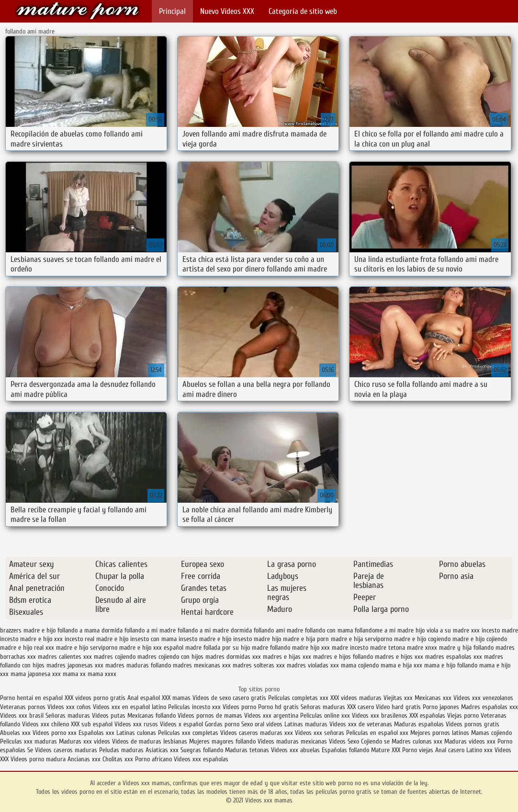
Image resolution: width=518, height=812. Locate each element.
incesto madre (500, 630)
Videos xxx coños (69, 707)
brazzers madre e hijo (28, 630)
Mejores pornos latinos (440, 733)
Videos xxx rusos (136, 724)
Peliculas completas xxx (298, 698)
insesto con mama (153, 639)
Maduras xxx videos (84, 741)
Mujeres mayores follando (223, 741)
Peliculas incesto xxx (194, 707)
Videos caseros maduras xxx (257, 733)
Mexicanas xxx (433, 698)
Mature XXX (386, 750)
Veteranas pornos (23, 707)
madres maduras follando (138, 665)
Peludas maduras (121, 750)
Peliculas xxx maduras (29, 741)
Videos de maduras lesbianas (151, 741)
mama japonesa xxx (36, 674)
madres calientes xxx (65, 657)
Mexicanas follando (152, 716)
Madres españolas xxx (490, 707)
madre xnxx (422, 648)
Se (30, 750)
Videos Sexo (344, 741)
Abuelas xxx (15, 733)
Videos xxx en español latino (130, 707)
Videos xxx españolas (201, 759)
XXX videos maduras (356, 698)
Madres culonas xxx (417, 741)
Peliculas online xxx (326, 716)
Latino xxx (480, 750)
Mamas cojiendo (491, 733)
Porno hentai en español (31, 698)
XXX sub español (92, 724)
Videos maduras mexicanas (293, 741)
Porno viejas (418, 750)
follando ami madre (278, 630)
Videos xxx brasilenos (381, 716)
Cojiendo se (375, 741)
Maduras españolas (419, 724)
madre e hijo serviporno (87, 648)
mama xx (74, 674)
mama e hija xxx (401, 665)
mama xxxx (102, 674)
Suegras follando (203, 750)
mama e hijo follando (451, 665)
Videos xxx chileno (46, 724)
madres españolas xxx (454, 657)
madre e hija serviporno (361, 639)
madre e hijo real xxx (27, 648)
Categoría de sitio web (303, 11)
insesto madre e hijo (205, 639)
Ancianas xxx (84, 759)
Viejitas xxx (398, 698)
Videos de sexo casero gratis (229, 698)
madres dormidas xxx (233, 657)
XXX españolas (427, 716)
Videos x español (181, 724)
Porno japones (442, 707)
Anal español (144, 698)
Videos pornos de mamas (210, 716)
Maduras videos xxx (470, 741)
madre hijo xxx (311, 648)
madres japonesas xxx (75, 665)
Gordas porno (222, 724)
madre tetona (388, 648)
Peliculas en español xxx (378, 733)
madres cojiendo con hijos (170, 657)
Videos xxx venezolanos (483, 698)
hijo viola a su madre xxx (448, 630)
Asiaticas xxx (162, 750)
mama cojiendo (360, 665)
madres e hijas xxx (287, 657)
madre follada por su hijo (218, 648)
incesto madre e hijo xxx (31, 639)
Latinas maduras (306, 724)
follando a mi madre (150, 630)
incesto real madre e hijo (96, 639)
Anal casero (450, 750)
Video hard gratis (399, 707)
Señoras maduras (323, 707)
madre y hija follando (466, 648)
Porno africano (153, 759)
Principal (172, 11)
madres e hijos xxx (399, 657)
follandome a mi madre (384, 630)
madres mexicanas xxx (202, 665)
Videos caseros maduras (66, 750)
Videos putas (109, 716)
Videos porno (239, 707)
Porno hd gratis (278, 707)
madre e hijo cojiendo (480, 639)
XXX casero (360, 707)
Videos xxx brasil (23, 716)
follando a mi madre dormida (215, 630)
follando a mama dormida (90, 630)
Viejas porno (463, 716)
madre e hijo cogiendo (422, 639)
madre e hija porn (306, 639)
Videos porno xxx (55, 733)
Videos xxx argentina (272, 716)
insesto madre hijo (257, 639)
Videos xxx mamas (78, 11)
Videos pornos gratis (473, 724)
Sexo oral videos (263, 724)
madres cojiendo (115, 657)
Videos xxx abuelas (296, 750)
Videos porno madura (38, 759)
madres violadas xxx (313, 665)
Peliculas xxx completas (188, 733)
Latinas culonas (136, 733)
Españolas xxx (96, 733)
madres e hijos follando (343, 657)
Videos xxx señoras (321, 733)
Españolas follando (345, 750)
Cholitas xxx (118, 759)
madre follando (271, 648)
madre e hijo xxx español (151, 648)
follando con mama (329, 630)
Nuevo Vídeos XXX (227, 11)
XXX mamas (176, 698)
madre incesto (350, 648)
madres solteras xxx (259, 665)
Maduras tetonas (247, 750)
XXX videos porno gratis (96, 698)
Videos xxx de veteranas (361, 724)
